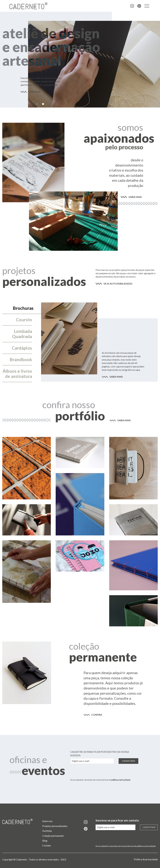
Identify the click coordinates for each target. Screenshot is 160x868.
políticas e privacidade (121, 780)
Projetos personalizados (55, 826)
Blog (45, 841)
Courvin (24, 320)
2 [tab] (43, 104)
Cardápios (22, 348)
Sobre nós (47, 821)
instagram (132, 6)
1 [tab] (37, 104)
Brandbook (21, 359)
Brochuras (23, 308)
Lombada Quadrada (22, 334)
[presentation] (93, 772)
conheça (34, 92)
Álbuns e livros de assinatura (17, 374)
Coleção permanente (53, 836)
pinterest (139, 6)
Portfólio (47, 831)
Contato (47, 845)
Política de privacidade (146, 859)
